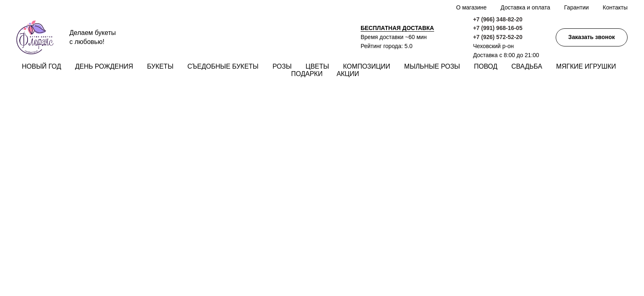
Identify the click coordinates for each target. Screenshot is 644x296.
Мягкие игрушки (586, 66)
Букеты (160, 66)
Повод (486, 66)
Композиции (367, 66)
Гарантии (577, 7)
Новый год (41, 66)
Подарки (307, 74)
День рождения (104, 66)
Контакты (615, 7)
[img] (619, 98)
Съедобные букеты (223, 66)
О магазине (471, 7)
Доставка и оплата (526, 7)
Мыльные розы (432, 66)
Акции (348, 74)
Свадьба (527, 66)
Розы (282, 66)
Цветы (317, 66)
